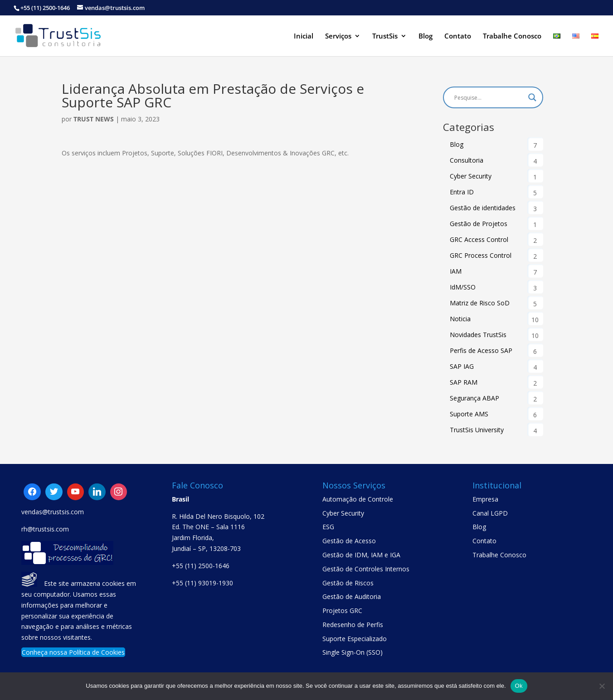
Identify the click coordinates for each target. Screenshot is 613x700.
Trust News (94, 119)
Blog (426, 36)
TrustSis (385, 36)
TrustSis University (477, 430)
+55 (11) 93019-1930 (202, 583)
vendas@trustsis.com (53, 512)
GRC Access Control (479, 239)
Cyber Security (471, 176)
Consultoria (467, 160)
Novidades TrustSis (478, 335)
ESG (328, 527)
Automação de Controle (358, 499)
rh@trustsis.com (45, 529)
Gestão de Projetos (479, 224)
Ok (519, 686)
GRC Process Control (481, 255)
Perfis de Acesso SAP (481, 350)
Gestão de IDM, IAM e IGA (361, 555)
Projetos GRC (342, 611)
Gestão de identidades (483, 208)
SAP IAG (462, 366)
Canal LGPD (490, 513)
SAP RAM (464, 382)
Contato (458, 36)
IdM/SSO (463, 287)
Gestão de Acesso (349, 541)
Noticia (460, 319)
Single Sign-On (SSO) (353, 652)
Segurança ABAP (474, 398)
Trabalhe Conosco (512, 36)
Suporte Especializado (355, 639)
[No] (602, 686)
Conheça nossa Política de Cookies (73, 652)
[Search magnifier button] (532, 97)
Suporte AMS (469, 414)
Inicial (304, 36)
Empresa (485, 499)
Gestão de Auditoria (352, 596)
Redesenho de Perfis (353, 625)
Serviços (338, 36)
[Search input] (489, 97)
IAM (456, 271)
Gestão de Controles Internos (366, 569)
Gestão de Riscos (348, 583)
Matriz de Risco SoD (480, 303)
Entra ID (462, 192)
